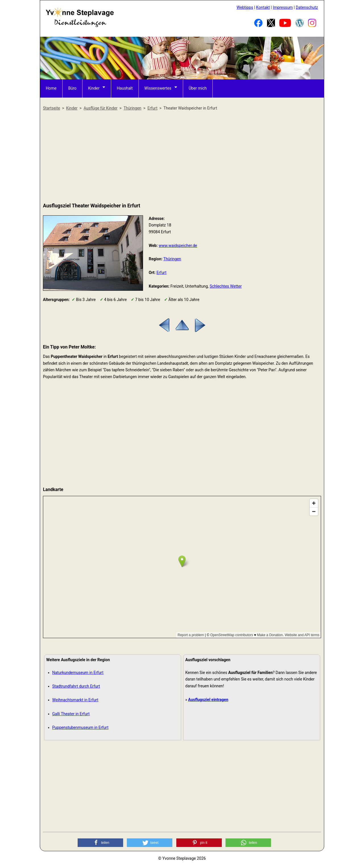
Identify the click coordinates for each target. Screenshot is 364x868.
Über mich (198, 88)
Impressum (283, 7)
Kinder (94, 88)
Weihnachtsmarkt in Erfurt (75, 700)
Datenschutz (307, 7)
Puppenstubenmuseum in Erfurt (80, 727)
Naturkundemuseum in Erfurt (78, 673)
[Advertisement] (182, 157)
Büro (72, 88)
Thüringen (172, 259)
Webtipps (245, 7)
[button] (100, 843)
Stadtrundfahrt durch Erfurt (76, 686)
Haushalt (125, 88)
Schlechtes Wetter (226, 286)
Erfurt (161, 273)
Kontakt (263, 7)
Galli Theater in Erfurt (71, 714)
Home (51, 88)
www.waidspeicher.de (178, 246)
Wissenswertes (158, 88)
